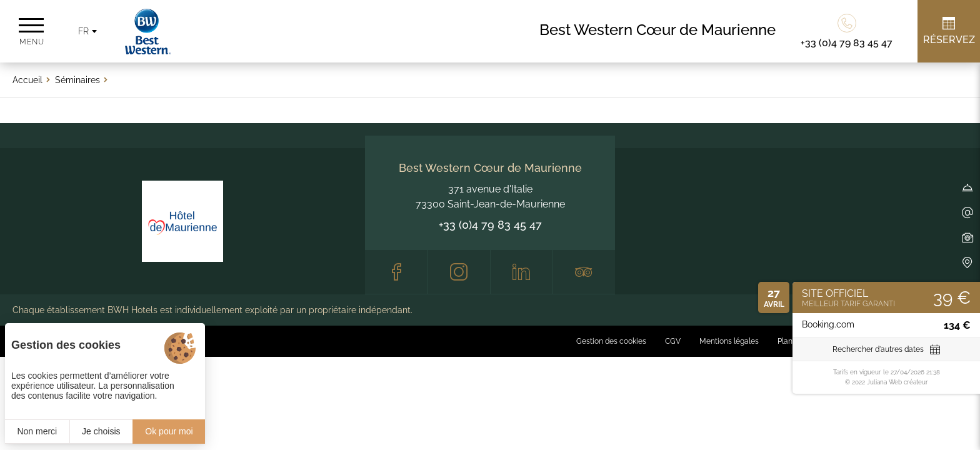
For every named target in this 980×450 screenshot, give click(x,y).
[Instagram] (458, 272)
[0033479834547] (847, 31)
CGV (673, 341)
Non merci (37, 431)
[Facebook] (396, 272)
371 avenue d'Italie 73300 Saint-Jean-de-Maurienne (490, 197)
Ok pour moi (169, 431)
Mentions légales (729, 341)
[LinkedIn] (522, 272)
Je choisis (101, 431)
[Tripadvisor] (584, 272)
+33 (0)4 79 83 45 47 (490, 225)
